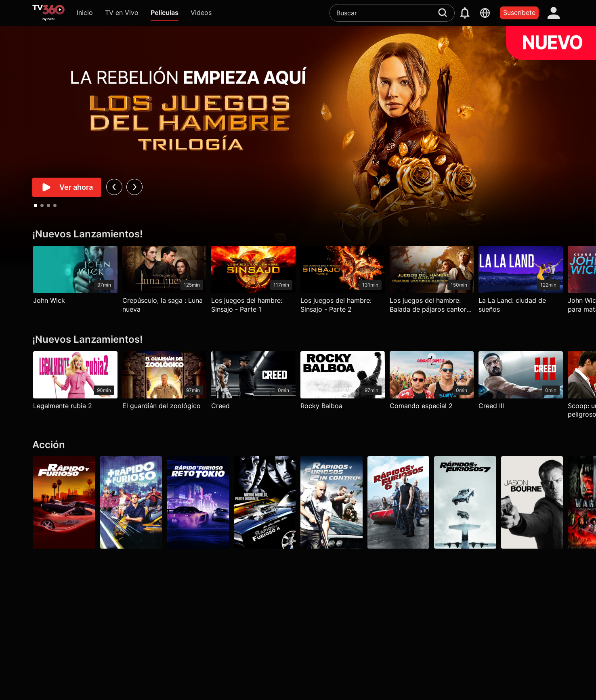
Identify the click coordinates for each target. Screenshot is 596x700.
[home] (48, 13)
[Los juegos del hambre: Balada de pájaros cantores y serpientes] (432, 281)
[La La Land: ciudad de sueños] (521, 281)
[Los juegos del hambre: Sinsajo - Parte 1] (253, 281)
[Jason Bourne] (532, 502)
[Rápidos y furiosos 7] (465, 502)
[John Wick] (75, 277)
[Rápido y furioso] (64, 502)
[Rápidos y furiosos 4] (265, 502)
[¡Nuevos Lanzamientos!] (298, 234)
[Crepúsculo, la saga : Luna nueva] (165, 281)
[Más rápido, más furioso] (131, 502)
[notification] (465, 13)
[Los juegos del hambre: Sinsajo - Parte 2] (343, 281)
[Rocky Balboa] (343, 382)
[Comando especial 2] (432, 382)
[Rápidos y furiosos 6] (399, 502)
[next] (134, 187)
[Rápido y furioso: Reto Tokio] (198, 502)
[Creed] (253, 382)
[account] (554, 13)
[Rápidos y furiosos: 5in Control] (332, 502)
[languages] (485, 13)
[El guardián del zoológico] (165, 382)
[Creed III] (521, 382)
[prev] (114, 187)
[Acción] (298, 445)
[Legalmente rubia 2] (75, 382)
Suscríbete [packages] (519, 13)
